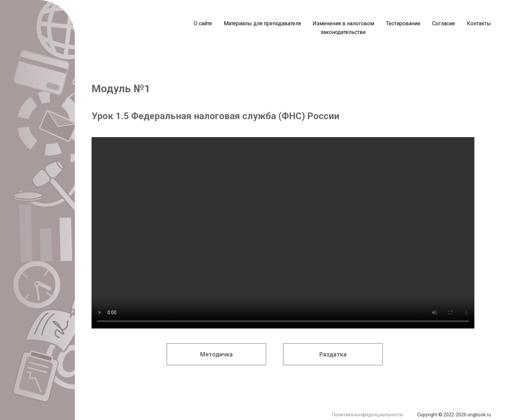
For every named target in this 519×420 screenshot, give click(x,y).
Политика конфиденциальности (368, 415)
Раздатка (333, 354)
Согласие (444, 23)
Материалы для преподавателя (262, 23)
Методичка (216, 354)
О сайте (203, 23)
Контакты (479, 23)
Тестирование (403, 23)
